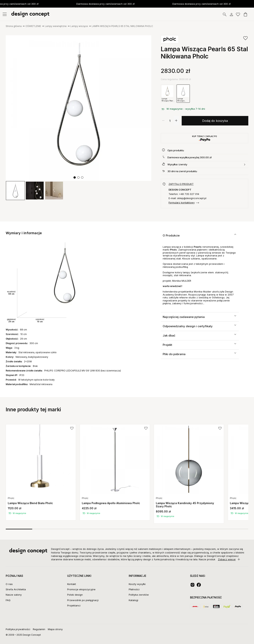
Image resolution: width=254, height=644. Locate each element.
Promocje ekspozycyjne (81, 589)
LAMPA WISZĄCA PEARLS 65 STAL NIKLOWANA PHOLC (122, 26)
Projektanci (74, 605)
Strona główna (14, 26)
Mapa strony (55, 629)
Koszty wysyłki (137, 584)
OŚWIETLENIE (33, 26)
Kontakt (72, 584)
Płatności (134, 589)
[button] (75, 177)
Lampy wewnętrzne (56, 26)
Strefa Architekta (16, 589)
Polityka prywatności (18, 629)
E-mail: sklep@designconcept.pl (187, 198)
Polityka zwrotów (139, 595)
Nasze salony (14, 595)
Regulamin (39, 629)
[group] (15, 191)
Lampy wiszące (79, 26)
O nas (9, 584)
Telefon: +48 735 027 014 (184, 194)
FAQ (8, 600)
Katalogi (133, 600)
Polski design (75, 595)
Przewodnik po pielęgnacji (83, 600)
